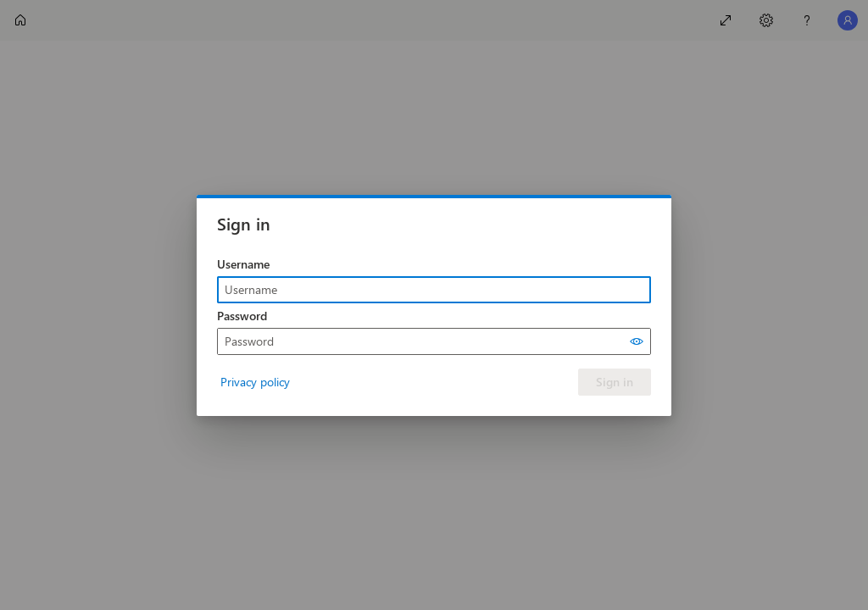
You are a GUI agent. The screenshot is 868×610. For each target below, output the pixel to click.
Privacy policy (255, 382)
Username (243, 264)
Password (242, 316)
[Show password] (637, 341)
